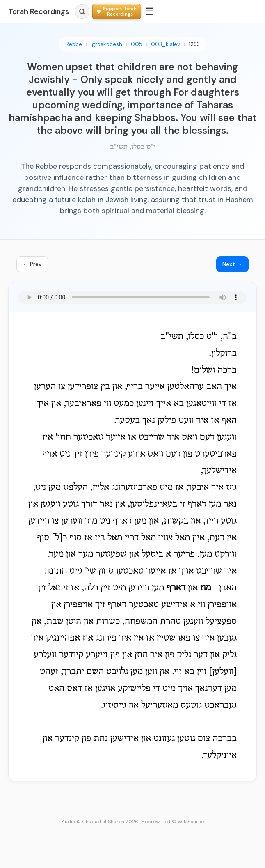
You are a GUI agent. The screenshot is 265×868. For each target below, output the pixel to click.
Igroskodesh (106, 44)
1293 (194, 44)
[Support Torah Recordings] (117, 11)
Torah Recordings (39, 11)
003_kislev (166, 44)
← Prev (32, 264)
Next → (232, 264)
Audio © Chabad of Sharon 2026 (100, 822)
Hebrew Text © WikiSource (173, 822)
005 (137, 44)
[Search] (82, 11)
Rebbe (74, 44)
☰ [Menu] (150, 11)
